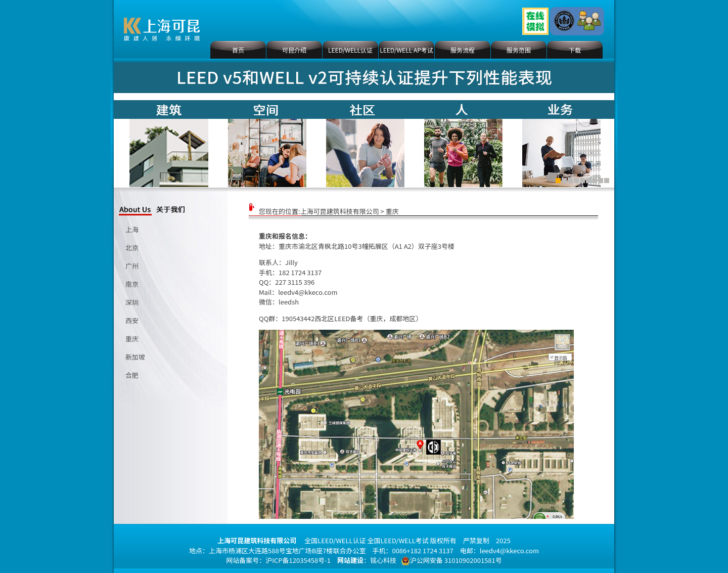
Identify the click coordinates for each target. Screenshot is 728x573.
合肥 (132, 375)
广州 (132, 266)
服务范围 (519, 50)
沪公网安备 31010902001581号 (451, 560)
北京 (132, 248)
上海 (132, 229)
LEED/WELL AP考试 (406, 50)
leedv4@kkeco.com (308, 292)
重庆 (132, 339)
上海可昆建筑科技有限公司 (340, 211)
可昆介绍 (294, 50)
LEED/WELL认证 (350, 50)
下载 (575, 50)
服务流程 (463, 50)
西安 (132, 320)
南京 (132, 284)
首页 (238, 50)
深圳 (132, 302)
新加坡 (135, 357)
